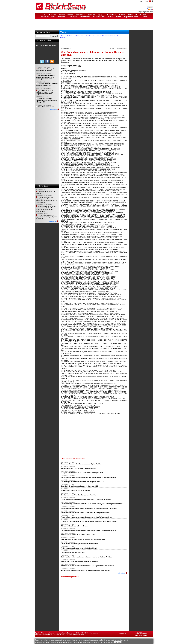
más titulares (52, 221)
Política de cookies (141, 636)
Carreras (92, 15)
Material (122, 15)
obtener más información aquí (104, 642)
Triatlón (110, 17)
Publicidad (123, 634)
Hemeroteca (80, 15)
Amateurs (45, 17)
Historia (144, 17)
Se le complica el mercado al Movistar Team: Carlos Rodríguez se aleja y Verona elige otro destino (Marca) (47, 209)
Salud (119, 17)
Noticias (53, 15)
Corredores (112, 15)
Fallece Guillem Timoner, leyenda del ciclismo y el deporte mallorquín (46, 217)
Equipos (101, 15)
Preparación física (131, 17)
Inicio (44, 15)
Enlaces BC (133, 15)
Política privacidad (141, 634)
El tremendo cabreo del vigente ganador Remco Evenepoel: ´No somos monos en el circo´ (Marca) (47, 200)
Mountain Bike (99, 17)
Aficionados (79, 36)
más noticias (53, 109)
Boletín (143, 15)
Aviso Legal (139, 632)
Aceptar (118, 642)
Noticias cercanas (66, 15)
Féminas (62, 17)
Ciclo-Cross (73, 17)
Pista (53, 17)
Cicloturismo (85, 17)
